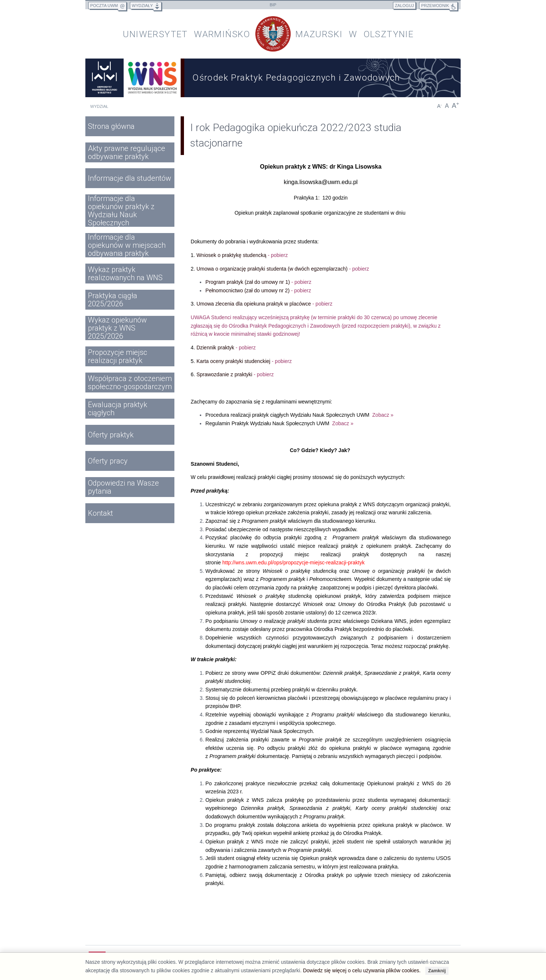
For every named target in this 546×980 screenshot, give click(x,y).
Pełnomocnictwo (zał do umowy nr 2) (258, 290)
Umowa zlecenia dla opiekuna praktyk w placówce (265, 304)
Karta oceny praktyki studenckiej (244, 361)
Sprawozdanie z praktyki (235, 374)
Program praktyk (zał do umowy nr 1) (258, 282)
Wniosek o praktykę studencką (242, 255)
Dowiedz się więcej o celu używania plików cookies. (362, 970)
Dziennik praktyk (226, 348)
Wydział (99, 106)
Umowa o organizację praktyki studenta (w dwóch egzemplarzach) (283, 269)
